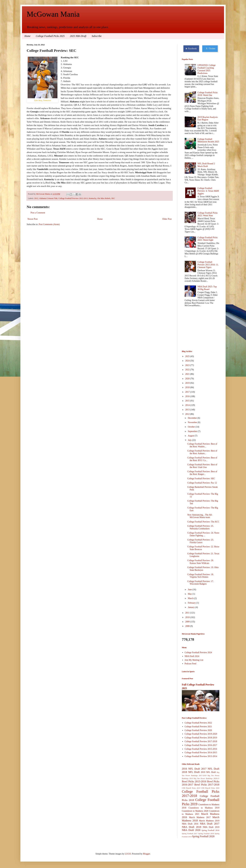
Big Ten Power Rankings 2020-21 (207, 778)
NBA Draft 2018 (192, 827)
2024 (188, 361)
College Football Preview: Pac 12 (202, 483)
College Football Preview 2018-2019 (201, 738)
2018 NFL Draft (191, 772)
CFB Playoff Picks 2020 (210, 788)
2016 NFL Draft (191, 769)
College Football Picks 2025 (50, 36)
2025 (188, 356)
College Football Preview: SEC (201, 479)
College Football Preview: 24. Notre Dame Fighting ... (203, 534)
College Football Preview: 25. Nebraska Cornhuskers (201, 527)
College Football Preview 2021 (198, 727)
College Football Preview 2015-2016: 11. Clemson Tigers (208, 265)
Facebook (191, 49)
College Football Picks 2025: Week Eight (208, 239)
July (190, 440)
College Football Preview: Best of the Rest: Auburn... (202, 452)
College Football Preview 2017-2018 (201, 741)
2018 (188, 387)
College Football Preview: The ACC (203, 522)
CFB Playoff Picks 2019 (191, 788)
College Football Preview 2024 (198, 652)
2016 (188, 396)
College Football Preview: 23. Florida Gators (201, 541)
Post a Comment (38, 213)
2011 (188, 613)
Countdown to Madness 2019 (204, 808)
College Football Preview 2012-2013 (73, 198)
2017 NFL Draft (210, 769)
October (192, 427)
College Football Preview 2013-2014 (201, 756)
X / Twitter (210, 49)
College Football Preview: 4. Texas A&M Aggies (208, 191)
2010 (188, 617)
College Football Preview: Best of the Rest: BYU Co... (202, 459)
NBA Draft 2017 (210, 824)
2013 (188, 410)
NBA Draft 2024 (192, 656)
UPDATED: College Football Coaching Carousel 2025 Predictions (207, 69)
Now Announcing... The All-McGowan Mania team (200, 516)
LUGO (128, 854)
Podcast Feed (190, 664)
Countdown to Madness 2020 (195, 811)
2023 (188, 365)
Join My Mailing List (194, 660)
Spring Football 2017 (190, 833)
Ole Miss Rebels (104, 198)
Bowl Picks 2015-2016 (194, 781)
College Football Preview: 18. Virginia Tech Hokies (201, 576)
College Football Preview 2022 (198, 723)
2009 (188, 622)
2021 (188, 374)
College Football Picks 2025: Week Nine (208, 214)
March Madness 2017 (200, 817)
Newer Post (33, 219)
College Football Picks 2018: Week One (208, 94)
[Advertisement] (198, 329)
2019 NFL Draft (208, 772)
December (193, 418)
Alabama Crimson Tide (48, 198)
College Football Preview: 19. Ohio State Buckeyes (203, 569)
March (191, 598)
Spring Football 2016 (210, 830)
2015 (188, 401)
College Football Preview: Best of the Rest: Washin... (202, 445)
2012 (36, 198)
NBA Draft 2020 (191, 830)
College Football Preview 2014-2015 (201, 753)
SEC (113, 198)
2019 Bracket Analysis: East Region (208, 118)
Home (27, 36)
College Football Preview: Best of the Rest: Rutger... (202, 473)
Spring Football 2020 (203, 836)
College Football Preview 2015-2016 (201, 749)
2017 (188, 392)
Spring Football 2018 (206, 833)
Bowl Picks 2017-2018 (207, 785)
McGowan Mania (53, 14)
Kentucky (93, 198)
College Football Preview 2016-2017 (201, 745)
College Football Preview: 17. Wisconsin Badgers (201, 583)
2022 (188, 370)
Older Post (167, 219)
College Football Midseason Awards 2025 (208, 140)
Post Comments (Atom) (49, 224)
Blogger (147, 854)
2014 (188, 405)
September (193, 431)
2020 (188, 379)
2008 (188, 626)
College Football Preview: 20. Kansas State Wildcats (201, 562)
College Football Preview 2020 (198, 730)
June (190, 590)
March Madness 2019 (209, 821)
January (191, 607)
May (190, 594)
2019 (188, 383)
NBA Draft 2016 (190, 824)
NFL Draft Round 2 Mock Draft (206, 165)
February (192, 603)
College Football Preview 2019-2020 (201, 734)
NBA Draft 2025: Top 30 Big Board (207, 288)
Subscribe (97, 36)
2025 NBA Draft (78, 36)
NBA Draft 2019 (211, 827)
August (191, 436)
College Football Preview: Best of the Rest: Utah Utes (202, 466)
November (193, 422)
